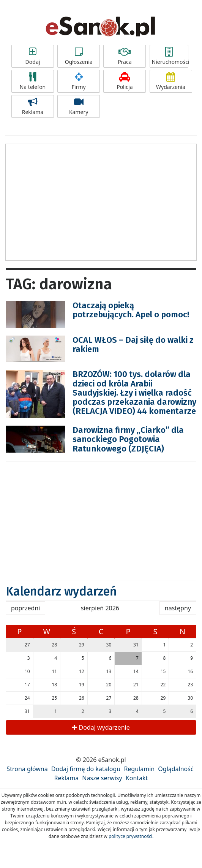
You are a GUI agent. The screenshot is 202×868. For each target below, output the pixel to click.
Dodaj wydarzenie (101, 727)
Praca (125, 56)
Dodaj (33, 56)
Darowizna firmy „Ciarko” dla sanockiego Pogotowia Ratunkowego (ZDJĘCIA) (128, 439)
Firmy (79, 81)
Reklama (33, 106)
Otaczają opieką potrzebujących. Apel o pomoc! (131, 310)
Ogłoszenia (79, 56)
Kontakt (137, 778)
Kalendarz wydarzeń (61, 591)
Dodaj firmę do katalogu (86, 769)
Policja (125, 81)
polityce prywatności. (131, 836)
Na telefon (33, 81)
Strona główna (27, 769)
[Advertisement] (101, 201)
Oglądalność (176, 769)
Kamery (79, 106)
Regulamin (139, 769)
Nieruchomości (170, 56)
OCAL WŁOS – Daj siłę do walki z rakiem (133, 345)
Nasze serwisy (102, 778)
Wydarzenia (171, 81)
